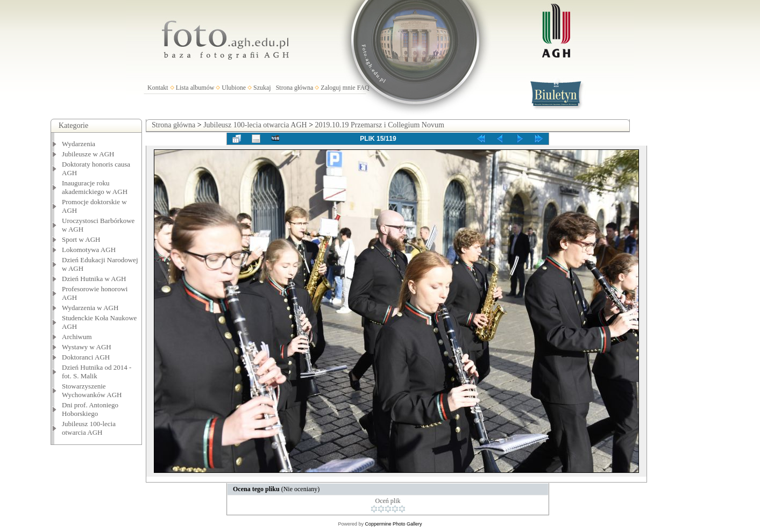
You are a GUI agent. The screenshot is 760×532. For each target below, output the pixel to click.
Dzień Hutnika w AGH (94, 279)
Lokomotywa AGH (89, 250)
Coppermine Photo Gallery (393, 524)
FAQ (363, 88)
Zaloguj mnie (338, 88)
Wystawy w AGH (87, 347)
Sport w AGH (81, 239)
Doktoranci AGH (86, 357)
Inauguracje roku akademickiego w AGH (95, 187)
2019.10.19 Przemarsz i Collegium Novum (380, 125)
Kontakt (158, 88)
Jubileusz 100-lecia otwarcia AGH (89, 428)
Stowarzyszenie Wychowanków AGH (92, 390)
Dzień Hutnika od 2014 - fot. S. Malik (97, 372)
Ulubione (234, 88)
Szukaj (262, 88)
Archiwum (77, 337)
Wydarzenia (79, 144)
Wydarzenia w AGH (90, 308)
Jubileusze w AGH (88, 154)
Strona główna (295, 88)
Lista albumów (195, 88)
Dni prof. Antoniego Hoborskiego (90, 409)
